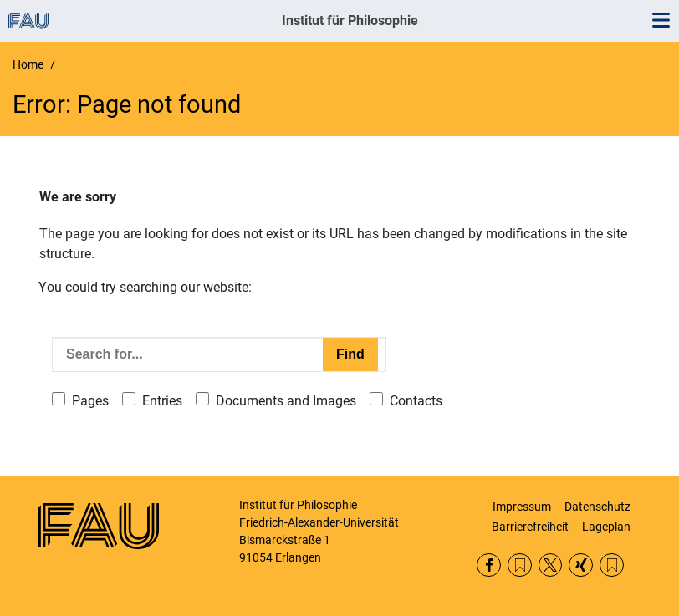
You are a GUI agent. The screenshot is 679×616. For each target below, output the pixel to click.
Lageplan (606, 527)
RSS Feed (520, 565)
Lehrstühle (612, 565)
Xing (581, 565)
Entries (162, 401)
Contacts (416, 401)
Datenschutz (597, 507)
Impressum (522, 507)
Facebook (489, 565)
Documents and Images (286, 401)
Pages (90, 401)
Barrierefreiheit (530, 527)
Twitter (551, 565)
